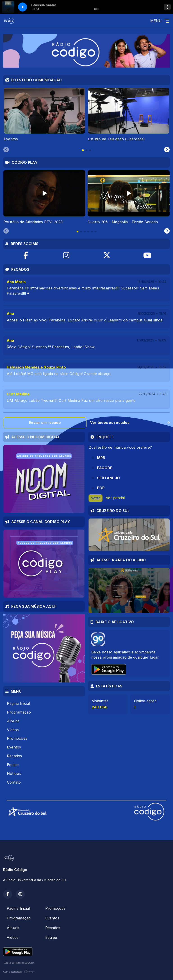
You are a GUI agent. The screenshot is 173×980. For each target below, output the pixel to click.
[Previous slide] (6, 150)
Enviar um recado (45, 423)
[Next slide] (167, 150)
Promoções (17, 738)
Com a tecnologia (19, 972)
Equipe (13, 765)
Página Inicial (18, 703)
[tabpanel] (44, 115)
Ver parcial (115, 498)
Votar (96, 498)
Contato (14, 782)
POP (101, 488)
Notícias (14, 773)
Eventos (14, 747)
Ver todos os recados (130, 423)
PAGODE (105, 468)
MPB (101, 458)
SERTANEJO (108, 478)
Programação (19, 712)
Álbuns (13, 721)
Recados (15, 756)
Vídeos (13, 730)
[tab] (83, 150)
